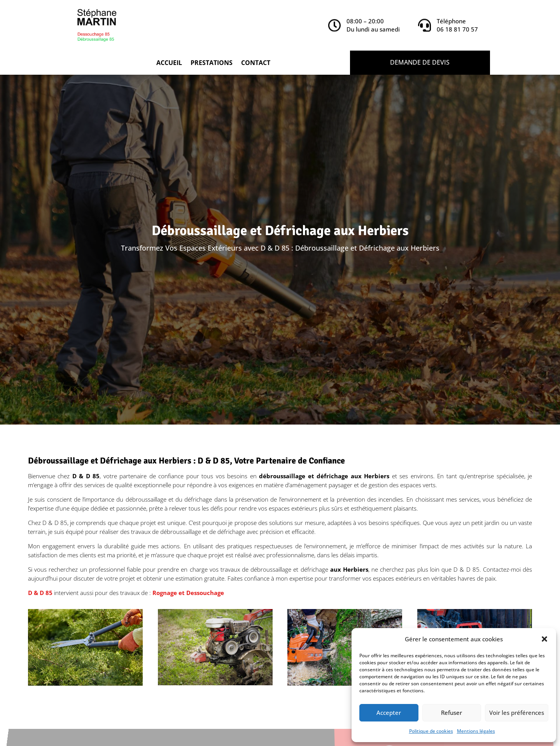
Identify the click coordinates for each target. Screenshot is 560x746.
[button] (544, 639)
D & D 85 (40, 593)
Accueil (169, 63)
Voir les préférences (517, 713)
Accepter (389, 713)
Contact (256, 63)
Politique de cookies (431, 731)
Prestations (212, 63)
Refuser (451, 713)
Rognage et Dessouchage (188, 593)
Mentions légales (476, 731)
